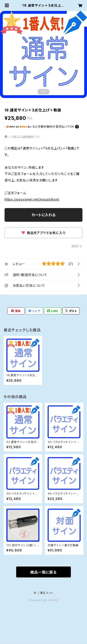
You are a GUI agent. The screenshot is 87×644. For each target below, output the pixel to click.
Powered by (43, 600)
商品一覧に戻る (43, 572)
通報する (77, 246)
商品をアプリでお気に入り (43, 233)
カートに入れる (44, 215)
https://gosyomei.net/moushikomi (32, 199)
